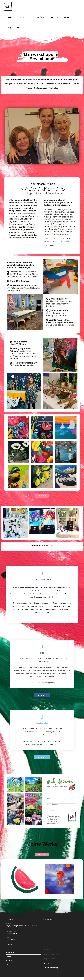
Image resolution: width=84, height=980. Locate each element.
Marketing (9, 956)
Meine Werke (42, 844)
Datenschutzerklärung (51, 968)
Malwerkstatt (23, 953)
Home (8, 949)
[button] (1, 880)
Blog (7, 967)
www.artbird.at (48, 545)
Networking (9, 960)
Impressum (9, 964)
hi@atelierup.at (11, 940)
